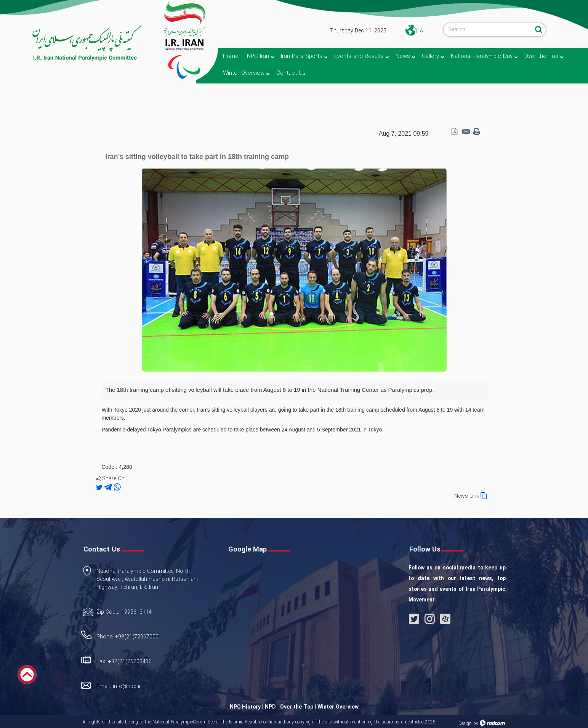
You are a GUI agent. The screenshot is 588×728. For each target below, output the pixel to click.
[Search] (488, 30)
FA (420, 31)
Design (465, 724)
